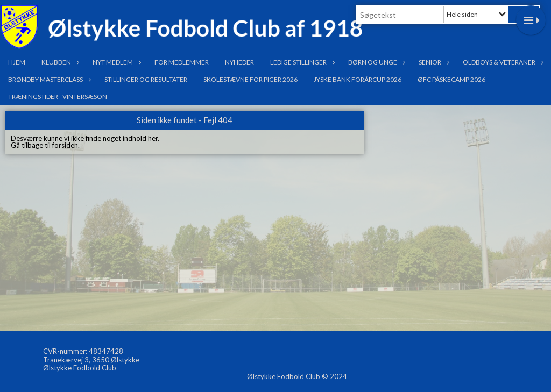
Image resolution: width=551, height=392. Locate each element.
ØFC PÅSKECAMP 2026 (451, 79)
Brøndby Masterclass (48, 79)
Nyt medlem (115, 62)
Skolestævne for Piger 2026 (250, 79)
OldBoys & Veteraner (502, 62)
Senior (433, 62)
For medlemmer (182, 62)
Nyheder (239, 62)
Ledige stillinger (301, 62)
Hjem (17, 62)
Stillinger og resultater (146, 79)
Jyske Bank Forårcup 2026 (358, 79)
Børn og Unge (375, 62)
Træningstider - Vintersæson (58, 97)
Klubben (59, 62)
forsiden (65, 145)
